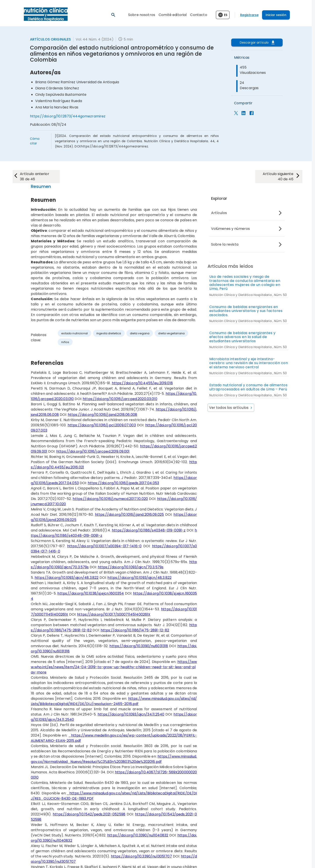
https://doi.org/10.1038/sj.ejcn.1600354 (91, 593)
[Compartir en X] (236, 114)
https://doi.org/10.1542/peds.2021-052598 (89, 814)
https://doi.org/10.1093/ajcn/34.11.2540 (131, 714)
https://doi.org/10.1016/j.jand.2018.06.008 (102, 415)
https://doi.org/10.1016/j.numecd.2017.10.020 (110, 499)
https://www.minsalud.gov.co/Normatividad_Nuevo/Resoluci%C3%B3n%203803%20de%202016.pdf (114, 759)
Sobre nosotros (142, 15)
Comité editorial (173, 15)
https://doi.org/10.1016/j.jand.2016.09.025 (129, 515)
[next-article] (37, 177)
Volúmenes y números (231, 229)
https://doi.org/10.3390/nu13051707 (141, 856)
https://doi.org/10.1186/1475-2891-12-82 (135, 630)
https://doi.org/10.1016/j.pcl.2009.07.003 (102, 425)
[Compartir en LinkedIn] (243, 114)
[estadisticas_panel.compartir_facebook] (252, 114)
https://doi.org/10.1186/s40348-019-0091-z (149, 530)
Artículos (219, 213)
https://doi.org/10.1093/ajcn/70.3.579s (131, 567)
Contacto (199, 15)
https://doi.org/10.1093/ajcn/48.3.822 (67, 578)
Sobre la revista (225, 244)
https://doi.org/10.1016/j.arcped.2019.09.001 (93, 451)
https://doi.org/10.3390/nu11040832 (138, 835)
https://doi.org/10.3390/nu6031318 (139, 646)
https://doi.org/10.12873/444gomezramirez (68, 116)
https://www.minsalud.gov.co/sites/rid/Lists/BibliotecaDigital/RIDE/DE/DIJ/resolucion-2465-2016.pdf (114, 701)
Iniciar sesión (276, 15)
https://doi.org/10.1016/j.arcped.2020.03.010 (120, 399)
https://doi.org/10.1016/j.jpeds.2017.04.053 (123, 483)
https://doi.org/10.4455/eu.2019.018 (142, 383)
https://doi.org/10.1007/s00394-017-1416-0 (104, 546)
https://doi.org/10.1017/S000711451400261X (114, 614)
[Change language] (223, 15)
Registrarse (249, 15)
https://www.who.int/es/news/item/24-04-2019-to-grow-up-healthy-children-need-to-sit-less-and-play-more (114, 667)
